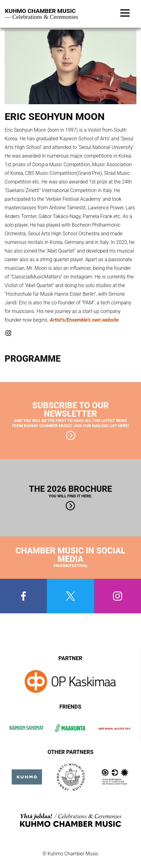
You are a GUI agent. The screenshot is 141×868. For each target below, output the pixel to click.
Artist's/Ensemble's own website (84, 320)
